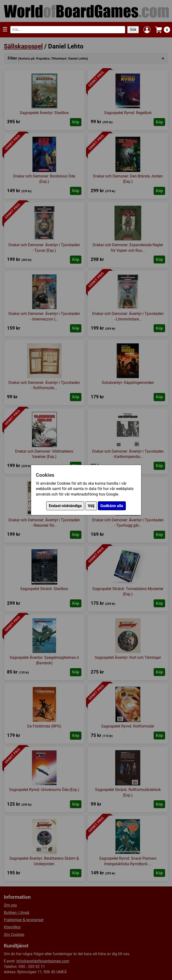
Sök (133, 30)
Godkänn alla (112, 506)
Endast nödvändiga (65, 506)
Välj (91, 506)
